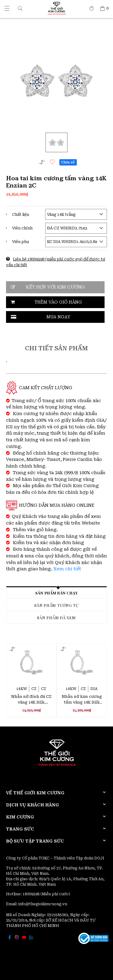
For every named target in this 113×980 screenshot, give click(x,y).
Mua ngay (58, 317)
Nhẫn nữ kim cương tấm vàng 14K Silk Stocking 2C (82, 700)
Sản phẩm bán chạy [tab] (57, 593)
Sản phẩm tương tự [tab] (56, 605)
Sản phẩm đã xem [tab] (56, 618)
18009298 (31, 894)
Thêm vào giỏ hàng (58, 302)
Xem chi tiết (67, 569)
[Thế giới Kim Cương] (7, 8)
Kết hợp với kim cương (55, 287)
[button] (20, 8)
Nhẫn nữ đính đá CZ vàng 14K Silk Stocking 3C (31, 700)
